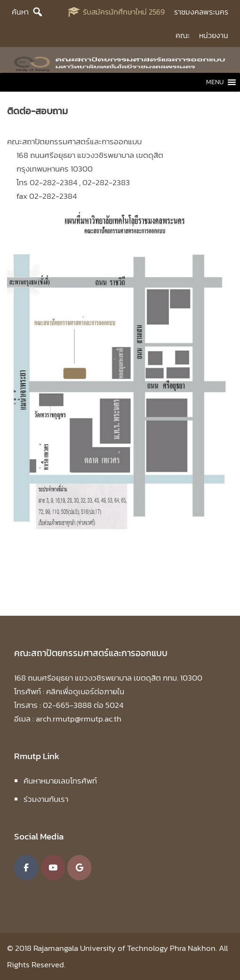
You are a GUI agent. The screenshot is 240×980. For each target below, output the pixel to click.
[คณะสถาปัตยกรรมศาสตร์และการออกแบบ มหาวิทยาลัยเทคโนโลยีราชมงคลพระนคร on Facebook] (26, 868)
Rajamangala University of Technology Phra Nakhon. (125, 948)
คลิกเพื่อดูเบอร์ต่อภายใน (85, 691)
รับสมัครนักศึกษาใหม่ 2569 (124, 12)
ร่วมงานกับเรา (46, 799)
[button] (215, 82)
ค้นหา (20, 12)
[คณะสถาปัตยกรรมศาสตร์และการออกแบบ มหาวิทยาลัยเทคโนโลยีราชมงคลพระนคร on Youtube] (53, 868)
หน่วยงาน (214, 35)
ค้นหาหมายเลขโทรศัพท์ (60, 781)
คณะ (183, 35)
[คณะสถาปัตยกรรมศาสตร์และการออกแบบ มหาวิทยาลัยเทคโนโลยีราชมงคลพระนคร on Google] (79, 868)
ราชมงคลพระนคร (201, 12)
